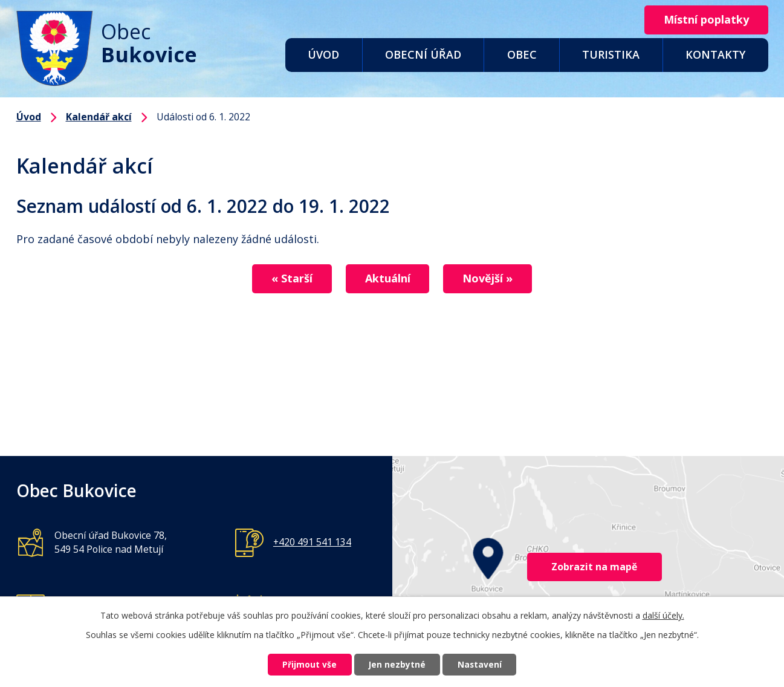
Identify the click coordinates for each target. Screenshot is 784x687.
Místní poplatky (704, 20)
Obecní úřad (423, 54)
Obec (522, 54)
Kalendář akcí (99, 117)
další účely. (663, 614)
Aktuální (388, 279)
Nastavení (484, 664)
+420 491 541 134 (312, 542)
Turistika (611, 54)
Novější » (493, 279)
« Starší (287, 279)
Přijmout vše (305, 664)
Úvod (323, 54)
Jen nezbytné (397, 664)
